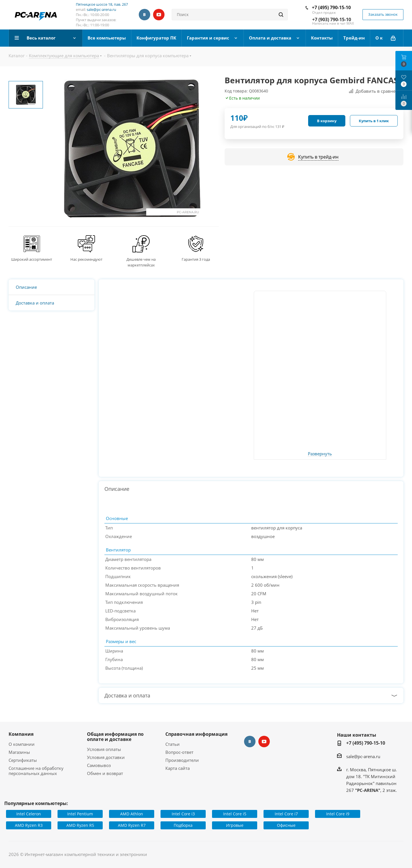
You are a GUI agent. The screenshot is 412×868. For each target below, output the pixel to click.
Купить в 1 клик (374, 121)
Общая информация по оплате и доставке (115, 737)
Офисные (286, 825)
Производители (182, 760)
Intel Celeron (29, 814)
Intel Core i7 (286, 814)
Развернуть (320, 454)
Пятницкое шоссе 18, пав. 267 (102, 4)
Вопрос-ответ (179, 752)
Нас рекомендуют (86, 259)
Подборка (183, 825)
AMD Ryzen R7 (132, 825)
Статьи (173, 744)
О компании (22, 744)
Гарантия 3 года (196, 259)
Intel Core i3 (183, 814)
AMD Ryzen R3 (29, 825)
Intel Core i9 (338, 814)
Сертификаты (23, 760)
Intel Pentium (80, 814)
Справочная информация (196, 734)
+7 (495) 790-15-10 (331, 7)
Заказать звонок (383, 14)
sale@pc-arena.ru (101, 9)
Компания (21, 734)
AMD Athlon (132, 814)
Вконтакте (144, 15)
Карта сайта (178, 768)
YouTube (159, 15)
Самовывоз (99, 765)
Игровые (235, 825)
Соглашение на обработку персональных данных (36, 771)
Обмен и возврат (105, 773)
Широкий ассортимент (32, 259)
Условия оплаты (104, 749)
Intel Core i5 (235, 814)
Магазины (19, 752)
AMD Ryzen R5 (80, 825)
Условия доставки (106, 757)
